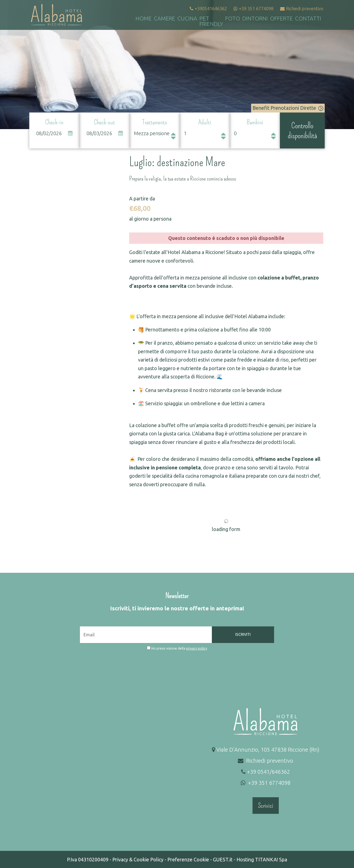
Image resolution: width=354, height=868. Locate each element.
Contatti (308, 19)
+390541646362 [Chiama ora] (208, 9)
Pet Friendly (211, 21)
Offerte (281, 19)
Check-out (105, 122)
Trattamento (155, 122)
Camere (164, 19)
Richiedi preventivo (302, 9)
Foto (233, 19)
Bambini (255, 122)
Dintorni (255, 19)
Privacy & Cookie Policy (138, 859)
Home (144, 19)
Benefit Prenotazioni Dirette (288, 108)
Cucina (187, 19)
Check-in (54, 122)
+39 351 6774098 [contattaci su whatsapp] (254, 9)
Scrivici (266, 806)
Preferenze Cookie (188, 859)
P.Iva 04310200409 (88, 859)
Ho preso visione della (179, 648)
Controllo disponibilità (302, 130)
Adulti (205, 122)
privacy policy (197, 648)
